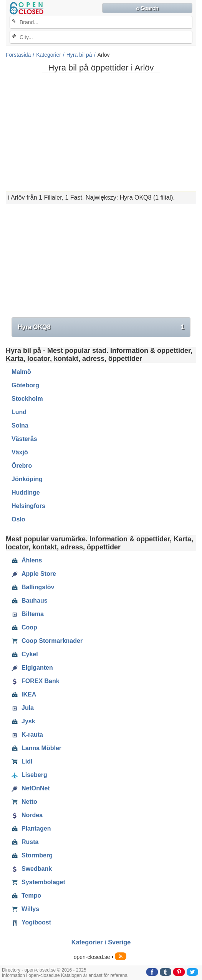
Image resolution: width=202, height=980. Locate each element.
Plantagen (31, 829)
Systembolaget (38, 882)
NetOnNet (31, 788)
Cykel (25, 654)
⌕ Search (147, 8)
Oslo (18, 519)
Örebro (22, 466)
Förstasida (18, 55)
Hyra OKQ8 (101, 327)
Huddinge (26, 492)
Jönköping (27, 479)
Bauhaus (30, 601)
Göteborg (25, 385)
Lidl (22, 762)
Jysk (23, 721)
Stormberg (32, 855)
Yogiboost (31, 923)
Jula (23, 708)
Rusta (25, 842)
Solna (20, 425)
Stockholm (27, 399)
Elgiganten (32, 668)
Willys (25, 909)
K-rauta (27, 735)
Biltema (28, 614)
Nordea (27, 815)
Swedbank (32, 869)
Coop (24, 628)
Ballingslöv (33, 587)
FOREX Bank (36, 681)
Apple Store (34, 574)
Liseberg (29, 775)
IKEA (24, 695)
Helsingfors (28, 506)
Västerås (24, 439)
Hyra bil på (79, 55)
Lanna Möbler (36, 748)
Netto (24, 802)
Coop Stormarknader (47, 641)
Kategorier (49, 55)
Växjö (20, 452)
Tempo (26, 896)
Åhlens (27, 560)
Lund (19, 412)
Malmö (21, 372)
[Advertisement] (101, 132)
